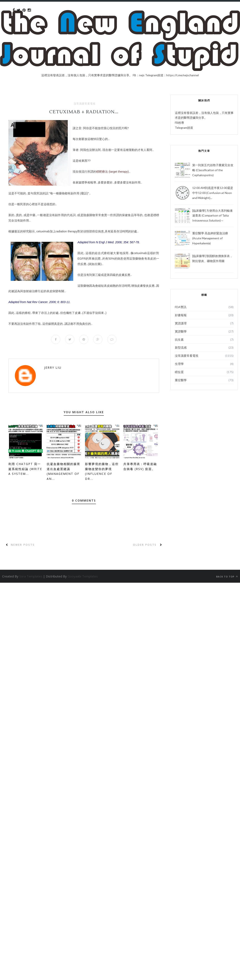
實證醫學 (181, 331)
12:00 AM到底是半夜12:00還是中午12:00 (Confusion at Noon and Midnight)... (213, 193)
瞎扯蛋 (179, 372)
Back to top (227, 577)
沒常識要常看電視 (85, 104)
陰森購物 (89, 215)
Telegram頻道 (184, 128)
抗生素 (179, 340)
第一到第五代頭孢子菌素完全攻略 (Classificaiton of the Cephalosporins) (213, 170)
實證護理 (181, 323)
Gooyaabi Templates (83, 576)
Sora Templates (31, 576)
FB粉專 (179, 123)
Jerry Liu (53, 368)
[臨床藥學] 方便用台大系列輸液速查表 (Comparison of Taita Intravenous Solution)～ (212, 216)
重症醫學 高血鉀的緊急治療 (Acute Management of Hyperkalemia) (210, 238)
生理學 (179, 364)
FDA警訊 (181, 307)
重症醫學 (181, 380)
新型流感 (181, 347)
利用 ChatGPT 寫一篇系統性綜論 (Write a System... (25, 469)
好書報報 (181, 315)
